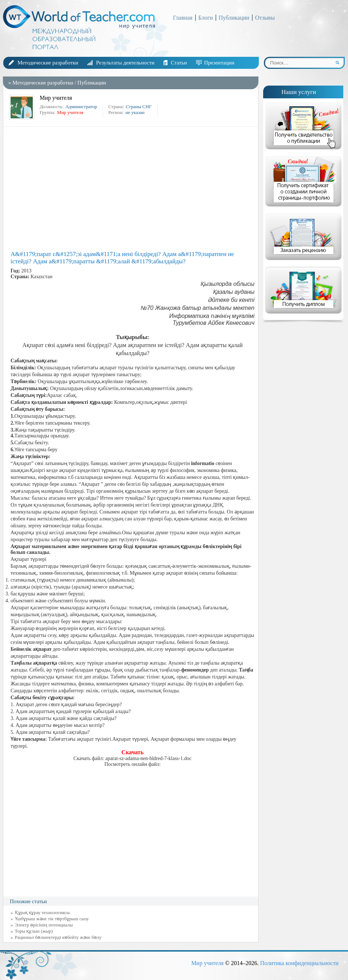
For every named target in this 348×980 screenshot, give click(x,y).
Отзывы (265, 18)
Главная (183, 18)
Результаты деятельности (125, 63)
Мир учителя (207, 963)
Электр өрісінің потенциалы (44, 925)
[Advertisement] (133, 189)
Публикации (234, 18)
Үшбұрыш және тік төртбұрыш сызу (52, 919)
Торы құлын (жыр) (34, 931)
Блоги (206, 18)
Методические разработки (48, 63)
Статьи (179, 63)
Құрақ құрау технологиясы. (43, 912)
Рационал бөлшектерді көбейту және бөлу (58, 937)
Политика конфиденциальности (299, 963)
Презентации (219, 63)
